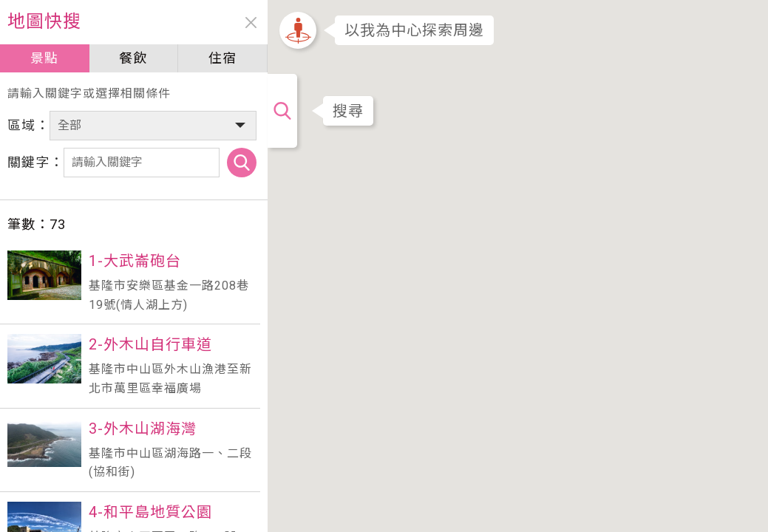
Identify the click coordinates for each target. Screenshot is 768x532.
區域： (28, 125)
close (249, 23)
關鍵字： (35, 162)
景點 (44, 58)
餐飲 (132, 58)
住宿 (221, 58)
